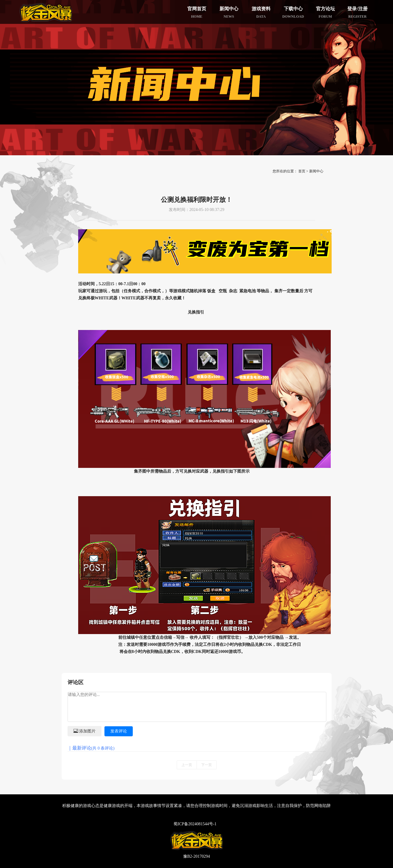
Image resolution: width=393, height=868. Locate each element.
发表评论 (119, 731)
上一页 (187, 765)
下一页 (207, 765)
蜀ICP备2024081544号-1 (195, 824)
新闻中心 (316, 171)
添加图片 (85, 731)
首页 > (303, 171)
